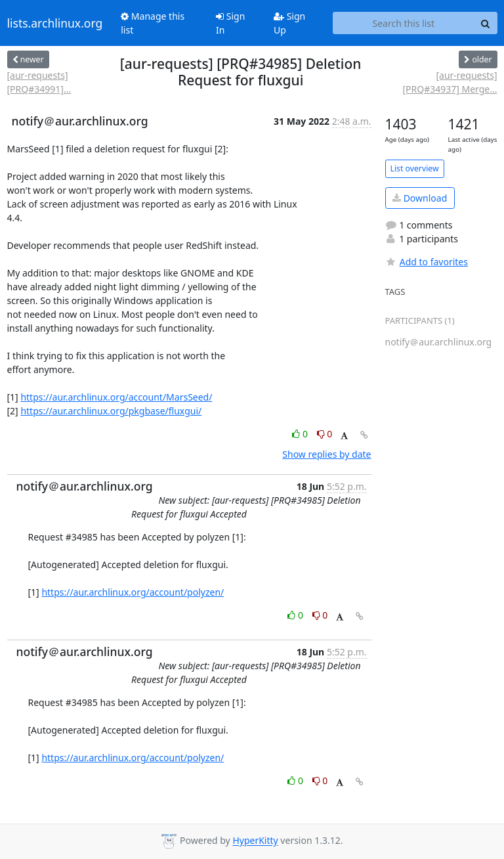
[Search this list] (403, 23)
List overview (415, 168)
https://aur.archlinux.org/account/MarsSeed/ (116, 397)
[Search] (486, 23)
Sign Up (289, 23)
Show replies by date (326, 454)
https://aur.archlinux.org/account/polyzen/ (133, 592)
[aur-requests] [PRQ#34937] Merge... (450, 82)
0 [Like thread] (301, 434)
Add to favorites (427, 262)
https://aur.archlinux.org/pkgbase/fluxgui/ (111, 411)
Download (420, 198)
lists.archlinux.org (55, 23)
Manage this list (153, 23)
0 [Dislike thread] (325, 434)
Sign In (230, 23)
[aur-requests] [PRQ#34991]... (39, 82)
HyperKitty (255, 841)
